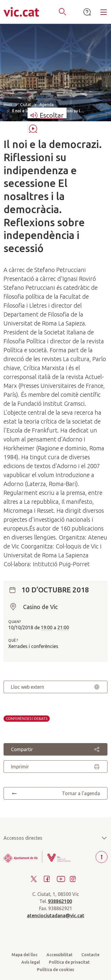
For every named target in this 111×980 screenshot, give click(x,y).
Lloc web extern (55, 687)
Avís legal (31, 962)
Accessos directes (55, 838)
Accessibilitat (59, 955)
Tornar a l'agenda (55, 793)
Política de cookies (55, 970)
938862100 (60, 901)
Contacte (90, 955)
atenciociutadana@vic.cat (56, 915)
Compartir (55, 749)
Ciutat (26, 105)
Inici (8, 104)
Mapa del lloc (25, 955)
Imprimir (55, 767)
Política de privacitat (69, 962)
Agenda (46, 105)
